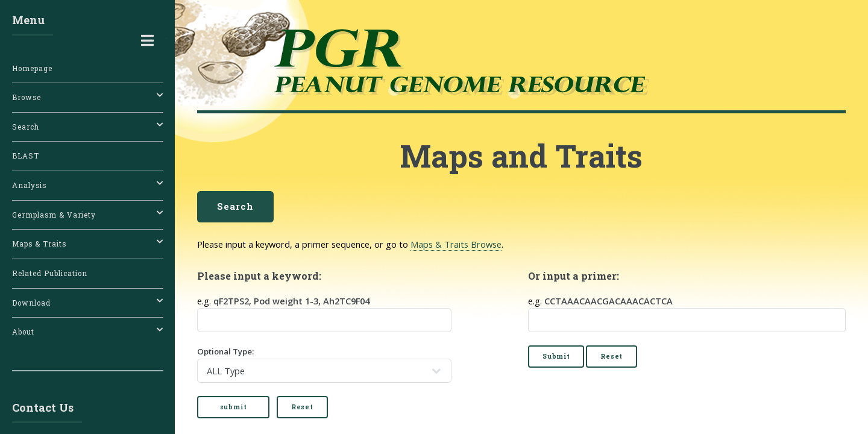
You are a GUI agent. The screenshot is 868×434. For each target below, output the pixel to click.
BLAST (26, 156)
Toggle (147, 41)
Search (235, 206)
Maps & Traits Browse (456, 244)
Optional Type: (324, 363)
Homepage (32, 68)
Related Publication (50, 273)
